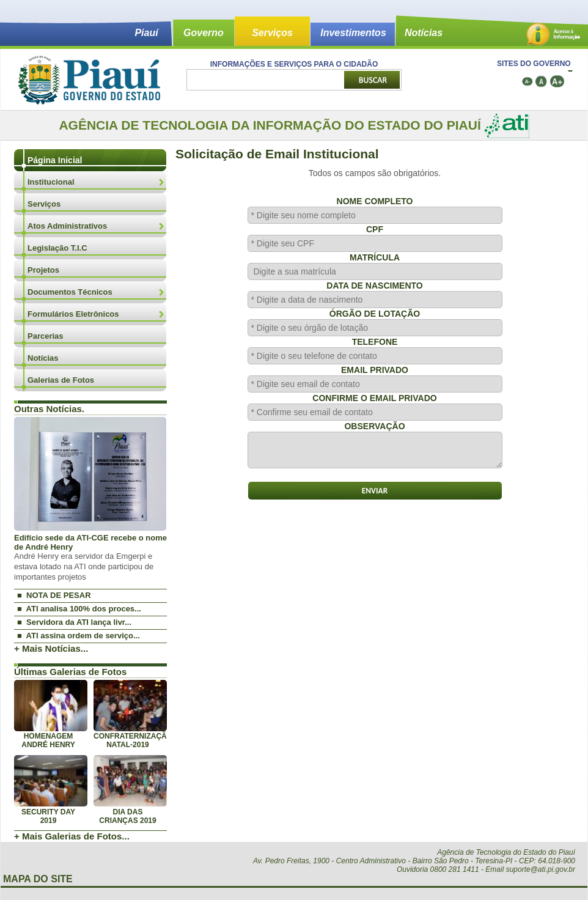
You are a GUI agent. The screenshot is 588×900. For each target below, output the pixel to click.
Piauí (146, 33)
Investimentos (353, 33)
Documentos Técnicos (70, 292)
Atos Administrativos (67, 226)
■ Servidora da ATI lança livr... (74, 622)
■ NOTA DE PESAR (54, 595)
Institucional (51, 182)
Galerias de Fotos (61, 380)
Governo (204, 33)
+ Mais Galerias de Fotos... (72, 836)
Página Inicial (55, 160)
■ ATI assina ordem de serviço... (79, 636)
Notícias (424, 33)
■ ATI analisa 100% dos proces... (79, 609)
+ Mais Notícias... (51, 648)
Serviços (272, 33)
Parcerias (46, 336)
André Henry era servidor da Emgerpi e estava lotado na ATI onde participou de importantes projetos (84, 566)
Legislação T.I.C (57, 248)
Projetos (43, 270)
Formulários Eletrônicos (73, 314)
